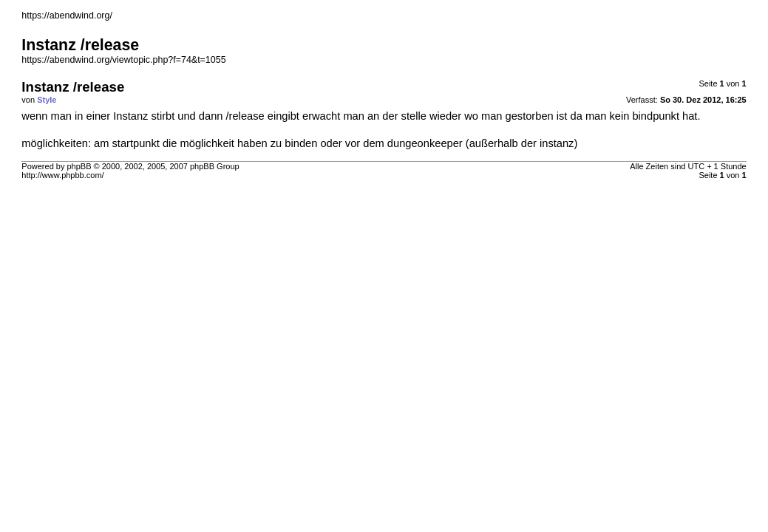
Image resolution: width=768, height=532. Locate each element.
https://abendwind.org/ (67, 16)
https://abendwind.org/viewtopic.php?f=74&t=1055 (123, 60)
